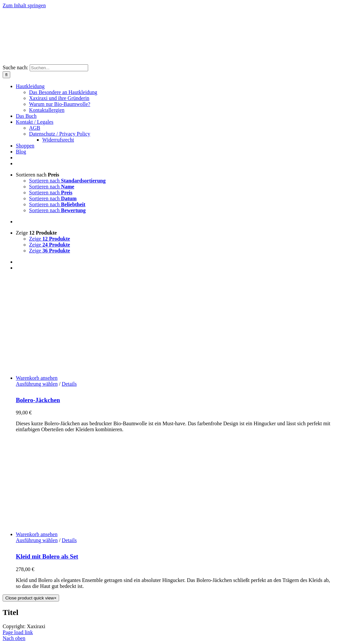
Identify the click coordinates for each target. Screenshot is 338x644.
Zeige (36, 233)
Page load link (18, 632)
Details (69, 384)
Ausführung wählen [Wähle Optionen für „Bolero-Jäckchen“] (37, 384)
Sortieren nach (37, 175)
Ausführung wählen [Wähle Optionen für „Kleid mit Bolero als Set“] (37, 540)
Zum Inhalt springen (24, 5)
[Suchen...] (59, 68)
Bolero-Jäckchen (38, 400)
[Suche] (6, 75)
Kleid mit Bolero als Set (47, 556)
